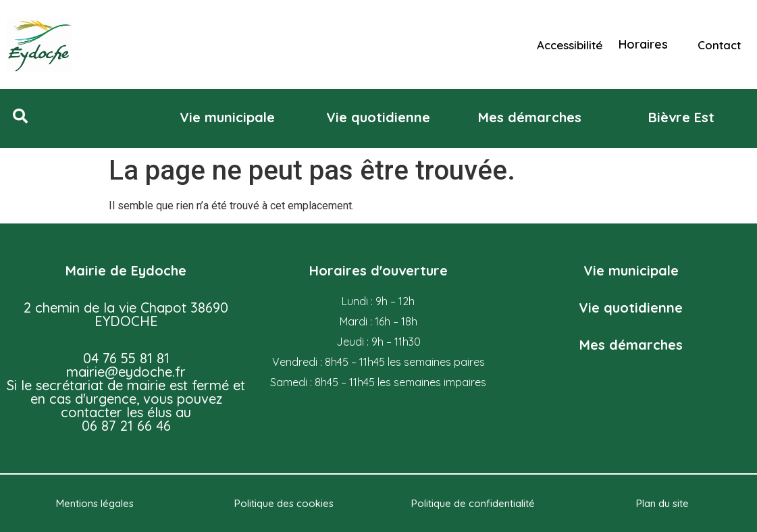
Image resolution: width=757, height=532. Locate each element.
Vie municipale (631, 270)
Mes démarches (631, 345)
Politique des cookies (284, 503)
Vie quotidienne (631, 308)
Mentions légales (95, 503)
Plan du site (662, 503)
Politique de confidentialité (473, 503)
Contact (719, 45)
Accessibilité (570, 45)
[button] (20, 116)
